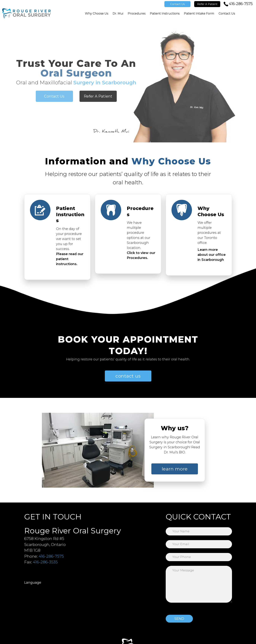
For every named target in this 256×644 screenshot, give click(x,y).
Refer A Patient (207, 4)
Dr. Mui (118, 13)
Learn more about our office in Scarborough (212, 253)
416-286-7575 (241, 4)
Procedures (137, 13)
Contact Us (177, 4)
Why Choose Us (97, 13)
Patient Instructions (165, 13)
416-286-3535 (45, 562)
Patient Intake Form (199, 13)
